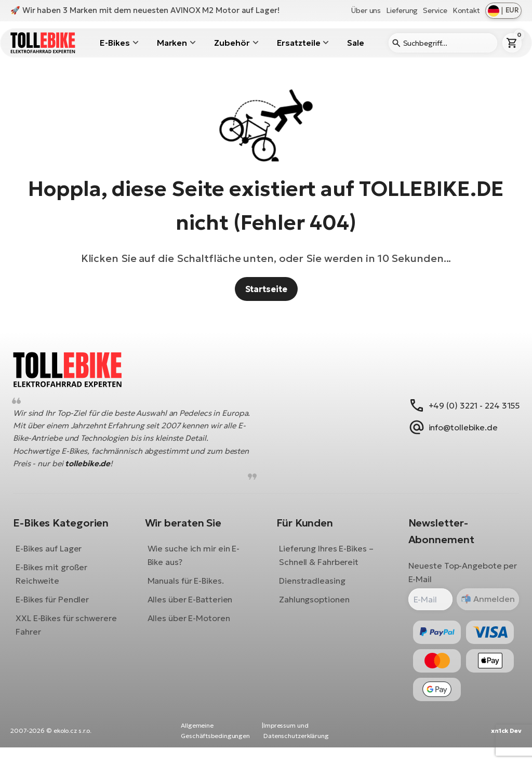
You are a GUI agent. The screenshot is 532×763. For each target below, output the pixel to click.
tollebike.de (122, 472)
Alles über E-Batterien (194, 607)
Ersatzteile (299, 43)
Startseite (266, 289)
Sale (356, 43)
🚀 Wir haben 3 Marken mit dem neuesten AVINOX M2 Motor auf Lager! (145, 10)
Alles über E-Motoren (192, 626)
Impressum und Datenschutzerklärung (296, 746)
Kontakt (466, 10)
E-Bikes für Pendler (60, 607)
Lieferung (402, 10)
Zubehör (232, 43)
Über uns (366, 10)
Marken (172, 43)
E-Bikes (115, 43)
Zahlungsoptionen (314, 607)
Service (435, 10)
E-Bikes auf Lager (56, 556)
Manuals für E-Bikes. (189, 588)
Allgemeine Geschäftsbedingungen (215, 746)
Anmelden (485, 607)
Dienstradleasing (312, 588)
